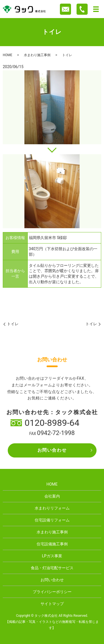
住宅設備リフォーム (52, 520)
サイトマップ (52, 604)
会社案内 (52, 496)
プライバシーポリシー (52, 592)
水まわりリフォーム (52, 508)
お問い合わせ (52, 450)
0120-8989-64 (52, 423)
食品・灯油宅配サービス (52, 568)
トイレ (13, 324)
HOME (7, 55)
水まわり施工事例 (37, 55)
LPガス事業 (52, 556)
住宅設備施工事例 (52, 544)
